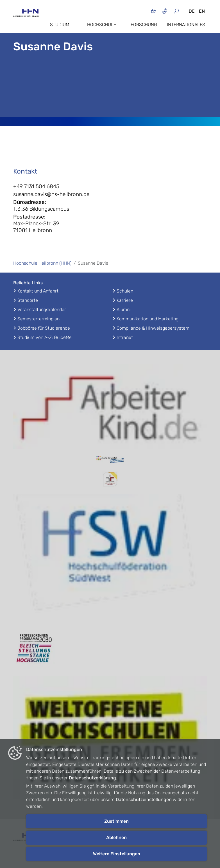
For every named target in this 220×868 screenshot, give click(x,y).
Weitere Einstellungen (117, 854)
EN (202, 11)
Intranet (125, 337)
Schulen (125, 291)
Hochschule (102, 25)
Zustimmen (116, 821)
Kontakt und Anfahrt (38, 291)
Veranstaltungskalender (42, 310)
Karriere (125, 300)
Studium (60, 25)
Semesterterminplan (38, 319)
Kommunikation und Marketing (148, 319)
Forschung (144, 25)
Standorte (28, 300)
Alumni (124, 310)
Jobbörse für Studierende (44, 328)
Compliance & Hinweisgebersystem (153, 328)
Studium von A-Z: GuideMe (45, 337)
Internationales (186, 25)
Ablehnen (116, 837)
